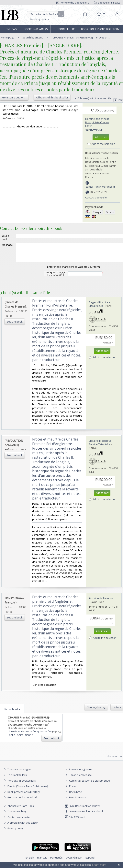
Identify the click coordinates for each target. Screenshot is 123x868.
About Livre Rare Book (21, 809)
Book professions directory (100, 29)
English (30, 861)
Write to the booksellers (73, 3)
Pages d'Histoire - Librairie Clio (99, 308)
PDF (118, 100)
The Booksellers (64, 29)
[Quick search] (46, 14)
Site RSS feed (75, 821)
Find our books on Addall (20, 801)
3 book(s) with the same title (92, 98)
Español (90, 861)
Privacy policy (13, 832)
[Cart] (85, 14)
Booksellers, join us (78, 773)
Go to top (115, 760)
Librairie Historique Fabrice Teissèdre (100, 446)
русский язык (74, 861)
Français (42, 861)
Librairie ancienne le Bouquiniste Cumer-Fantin (97, 122)
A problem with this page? (20, 826)
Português (56, 861)
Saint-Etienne (94, 130)
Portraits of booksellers (22, 784)
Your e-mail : (6, 238)
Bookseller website (78, 778)
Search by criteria (39, 19)
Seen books (12, 713)
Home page (11, 29)
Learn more (99, 865)
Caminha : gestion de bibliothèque (89, 784)
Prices (73, 790)
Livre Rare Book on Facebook (84, 815)
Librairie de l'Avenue (101, 602)
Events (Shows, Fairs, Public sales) (25, 790)
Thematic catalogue (17, 773)
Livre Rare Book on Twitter (82, 809)
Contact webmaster (17, 821)
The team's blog (15, 815)
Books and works (36, 29)
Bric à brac (75, 795)
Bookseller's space (107, 3)
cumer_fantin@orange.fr (101, 187)
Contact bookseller (96, 197)
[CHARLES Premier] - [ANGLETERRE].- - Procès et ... (81, 37)
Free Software (78, 801)
